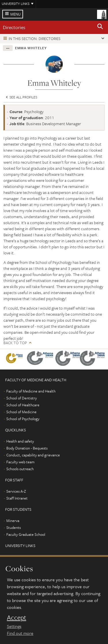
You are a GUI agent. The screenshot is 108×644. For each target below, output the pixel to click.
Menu (16, 14)
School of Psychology (23, 419)
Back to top (15, 343)
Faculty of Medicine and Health (31, 391)
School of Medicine (21, 412)
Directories (14, 27)
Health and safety (20, 441)
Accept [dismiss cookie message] (17, 618)
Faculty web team (20, 462)
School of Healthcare (23, 405)
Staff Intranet (17, 498)
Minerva (13, 521)
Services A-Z (16, 491)
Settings (14, 626)
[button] (100, 27)
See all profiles (21, 97)
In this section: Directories (35, 39)
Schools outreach (20, 469)
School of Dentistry (22, 398)
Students (14, 527)
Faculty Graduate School (26, 534)
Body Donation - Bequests (27, 448)
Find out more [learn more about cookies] (20, 633)
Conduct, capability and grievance (33, 455)
